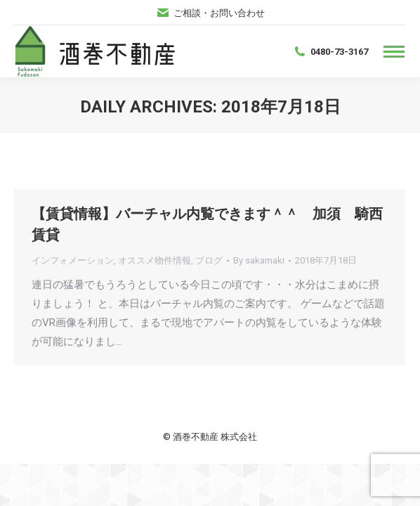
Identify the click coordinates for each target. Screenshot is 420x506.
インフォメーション (73, 260)
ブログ (209, 260)
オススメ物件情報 (155, 260)
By (259, 260)
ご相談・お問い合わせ (210, 13)
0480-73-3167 (330, 51)
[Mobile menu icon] (394, 52)
